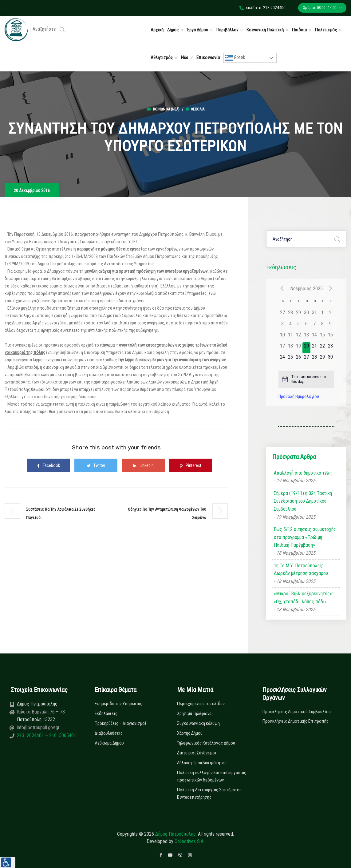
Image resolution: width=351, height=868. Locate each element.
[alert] (306, 379)
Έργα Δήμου (197, 30)
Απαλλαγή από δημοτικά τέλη (303, 473)
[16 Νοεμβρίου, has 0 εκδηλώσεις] (330, 337)
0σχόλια (195, 109)
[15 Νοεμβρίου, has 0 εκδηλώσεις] (322, 337)
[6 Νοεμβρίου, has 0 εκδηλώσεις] (306, 326)
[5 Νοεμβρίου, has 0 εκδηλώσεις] (298, 326)
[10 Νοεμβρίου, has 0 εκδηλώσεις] (282, 337)
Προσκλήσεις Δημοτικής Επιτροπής (296, 721)
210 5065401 (62, 735)
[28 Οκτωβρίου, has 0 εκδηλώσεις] (290, 315)
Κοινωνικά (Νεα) (166, 109)
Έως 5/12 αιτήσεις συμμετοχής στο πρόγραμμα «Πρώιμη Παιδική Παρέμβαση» (305, 537)
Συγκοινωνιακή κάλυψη (198, 723)
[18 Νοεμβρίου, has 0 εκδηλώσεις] (290, 348)
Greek (235, 58)
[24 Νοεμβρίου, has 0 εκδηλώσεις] (282, 359)
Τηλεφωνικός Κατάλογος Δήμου (206, 743)
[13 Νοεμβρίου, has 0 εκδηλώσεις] (306, 337)
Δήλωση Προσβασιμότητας (202, 763)
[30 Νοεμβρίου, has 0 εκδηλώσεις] (330, 359)
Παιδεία (299, 30)
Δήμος (173, 30)
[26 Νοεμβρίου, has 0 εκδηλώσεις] (298, 359)
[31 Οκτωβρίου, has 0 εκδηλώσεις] (314, 315)
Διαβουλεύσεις (109, 733)
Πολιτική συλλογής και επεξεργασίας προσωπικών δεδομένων (212, 776)
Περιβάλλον (227, 30)
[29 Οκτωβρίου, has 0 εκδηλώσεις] (298, 315)
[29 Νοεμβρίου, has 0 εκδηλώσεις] (322, 359)
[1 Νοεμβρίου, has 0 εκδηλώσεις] (322, 315)
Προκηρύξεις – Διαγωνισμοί (120, 723)
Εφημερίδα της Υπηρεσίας (118, 704)
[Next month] (330, 288)
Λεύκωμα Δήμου (109, 743)
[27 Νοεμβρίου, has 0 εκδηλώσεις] (306, 359)
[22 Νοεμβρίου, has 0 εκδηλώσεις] (322, 348)
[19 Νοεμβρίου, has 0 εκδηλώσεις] (298, 348)
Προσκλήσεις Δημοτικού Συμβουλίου (297, 712)
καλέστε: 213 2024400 (262, 8)
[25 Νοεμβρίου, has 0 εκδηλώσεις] (290, 359)
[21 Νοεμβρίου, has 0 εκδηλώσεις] (314, 348)
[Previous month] (282, 288)
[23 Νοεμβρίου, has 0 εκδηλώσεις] (330, 348)
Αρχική (157, 30)
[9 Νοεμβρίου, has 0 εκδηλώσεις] (330, 326)
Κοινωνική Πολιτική (265, 30)
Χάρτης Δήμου (190, 733)
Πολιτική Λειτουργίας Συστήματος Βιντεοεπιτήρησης (209, 794)
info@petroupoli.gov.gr (38, 727)
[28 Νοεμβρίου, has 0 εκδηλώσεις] (314, 359)
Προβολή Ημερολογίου (299, 396)
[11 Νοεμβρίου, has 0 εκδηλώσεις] (290, 337)
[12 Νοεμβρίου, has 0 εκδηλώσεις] (298, 337)
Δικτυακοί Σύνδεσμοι (197, 753)
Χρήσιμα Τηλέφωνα (194, 713)
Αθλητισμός (162, 58)
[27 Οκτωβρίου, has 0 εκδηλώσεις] (282, 315)
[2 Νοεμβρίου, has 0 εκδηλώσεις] (330, 315)
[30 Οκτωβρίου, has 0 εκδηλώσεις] (306, 315)
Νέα (185, 58)
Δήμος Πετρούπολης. (176, 834)
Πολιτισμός (326, 30)
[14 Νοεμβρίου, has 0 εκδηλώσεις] (314, 337)
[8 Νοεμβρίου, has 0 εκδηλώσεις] (322, 326)
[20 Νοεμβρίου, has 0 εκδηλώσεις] (306, 348)
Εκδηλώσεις (106, 713)
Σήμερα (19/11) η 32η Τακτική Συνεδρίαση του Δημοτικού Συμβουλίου (303, 501)
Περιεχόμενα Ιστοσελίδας (201, 704)
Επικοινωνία (208, 58)
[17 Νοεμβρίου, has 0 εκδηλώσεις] (282, 348)
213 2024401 (31, 735)
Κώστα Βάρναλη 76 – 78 (41, 712)
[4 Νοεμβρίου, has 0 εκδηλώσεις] (290, 326)
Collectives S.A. (189, 841)
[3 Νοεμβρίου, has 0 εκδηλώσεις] (282, 326)
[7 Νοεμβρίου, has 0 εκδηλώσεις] (314, 326)
